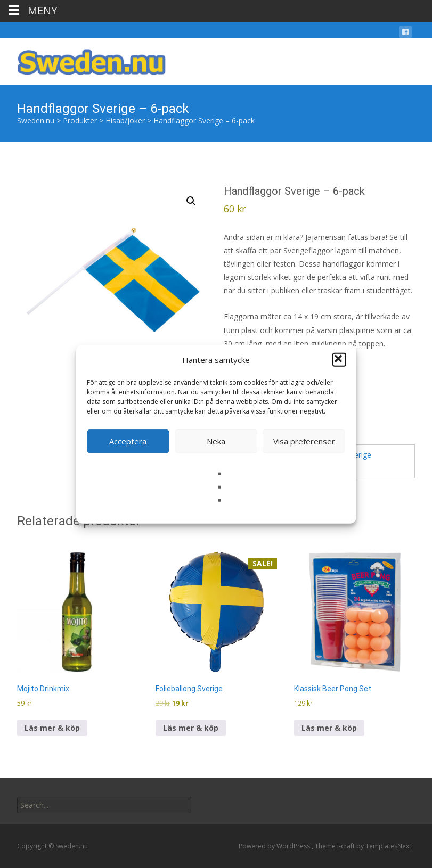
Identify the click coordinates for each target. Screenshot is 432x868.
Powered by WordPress (275, 846)
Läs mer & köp (52, 728)
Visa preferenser (304, 441)
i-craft (347, 846)
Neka (216, 441)
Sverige (359, 455)
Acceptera (128, 441)
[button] (339, 360)
